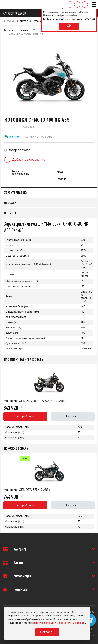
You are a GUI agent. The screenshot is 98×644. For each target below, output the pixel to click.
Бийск (47, 20)
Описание (11, 203)
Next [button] (93, 404)
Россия (90, 20)
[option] (49, 78)
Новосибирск (62, 20)
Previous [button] (5, 404)
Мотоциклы (40, 30)
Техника (23, 30)
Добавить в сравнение (25, 160)
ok (69, 26)
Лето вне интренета (32, 21)
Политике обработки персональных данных (60, 623)
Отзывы (10, 213)
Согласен (47, 632)
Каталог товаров (16, 13)
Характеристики (16, 193)
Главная (9, 30)
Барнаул (78, 20)
